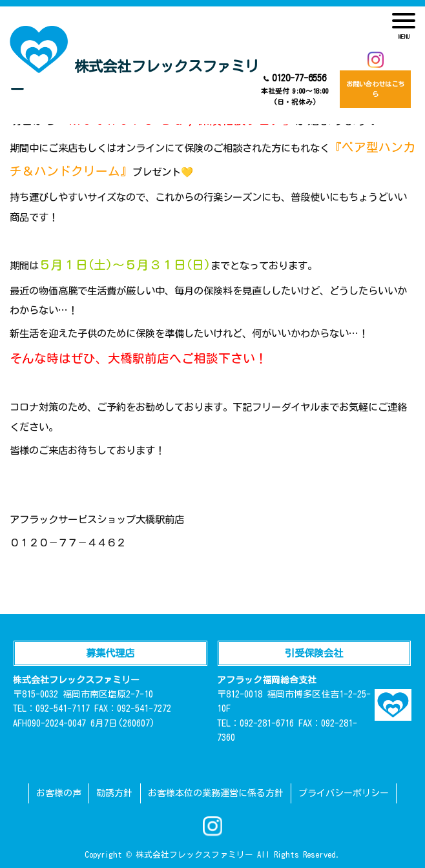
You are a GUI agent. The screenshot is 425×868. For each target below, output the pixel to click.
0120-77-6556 (295, 90)
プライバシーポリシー (344, 793)
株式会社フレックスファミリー (134, 61)
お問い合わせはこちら (375, 89)
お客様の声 (59, 793)
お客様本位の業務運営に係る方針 (216, 793)
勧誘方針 (114, 793)
